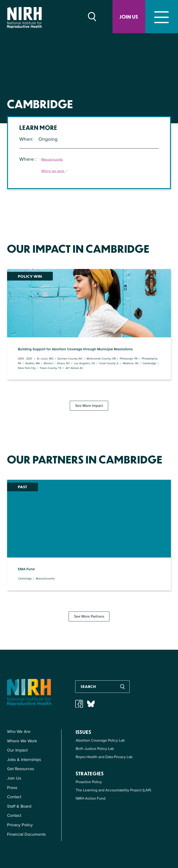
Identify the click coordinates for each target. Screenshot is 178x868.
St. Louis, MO (45, 338)
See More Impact (89, 385)
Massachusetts (52, 160)
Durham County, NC (70, 338)
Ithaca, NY (64, 343)
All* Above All (74, 347)
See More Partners (89, 576)
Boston (48, 343)
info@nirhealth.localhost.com (98, 850)
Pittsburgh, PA (129, 338)
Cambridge (149, 343)
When (26, 139)
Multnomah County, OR (101, 338)
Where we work (54, 171)
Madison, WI (131, 343)
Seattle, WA (33, 343)
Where (27, 159)
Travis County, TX (51, 347)
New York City (27, 347)
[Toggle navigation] (162, 17)
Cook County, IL (109, 343)
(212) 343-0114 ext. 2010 (140, 850)
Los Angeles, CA (85, 343)
